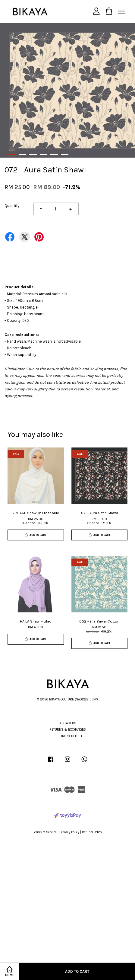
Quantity (12, 206)
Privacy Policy (69, 832)
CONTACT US (67, 723)
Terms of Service (45, 832)
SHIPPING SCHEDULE (68, 736)
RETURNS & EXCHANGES (68, 730)
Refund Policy (92, 832)
